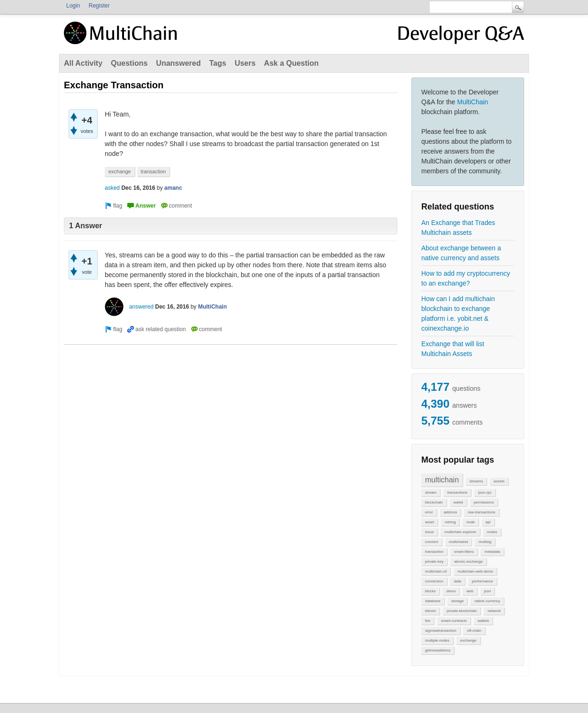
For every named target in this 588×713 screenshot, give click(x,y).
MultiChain (472, 102)
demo (451, 591)
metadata (492, 552)
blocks (430, 591)
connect (432, 542)
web (470, 591)
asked (112, 188)
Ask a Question (291, 63)
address (450, 512)
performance (483, 581)
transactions (457, 492)
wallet (458, 502)
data (457, 581)
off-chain (474, 631)
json (488, 591)
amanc (173, 188)
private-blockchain (462, 611)
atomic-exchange (468, 562)
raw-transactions (482, 512)
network (494, 611)
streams (476, 481)
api (488, 522)
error (429, 512)
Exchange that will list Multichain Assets (453, 349)
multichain (442, 480)
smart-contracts (454, 621)
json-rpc (485, 492)
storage (458, 601)
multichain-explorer (460, 532)
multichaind (458, 542)
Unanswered (178, 63)
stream (431, 492)
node (471, 522)
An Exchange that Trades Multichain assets (458, 228)
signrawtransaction (441, 631)
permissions (484, 502)
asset (429, 522)
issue (429, 532)
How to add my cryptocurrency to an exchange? (466, 278)
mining (450, 522)
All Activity (83, 63)
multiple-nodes (437, 640)
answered (141, 307)
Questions (129, 63)
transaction (434, 552)
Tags (217, 63)
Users (245, 63)
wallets (483, 621)
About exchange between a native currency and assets (461, 253)
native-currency (487, 601)
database (433, 601)
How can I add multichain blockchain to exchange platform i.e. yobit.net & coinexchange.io (458, 314)
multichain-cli (436, 571)
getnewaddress (438, 650)
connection (434, 581)
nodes (492, 532)
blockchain (434, 502)
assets (499, 481)
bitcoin (430, 611)
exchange (468, 640)
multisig (485, 542)
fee (428, 621)
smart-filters (464, 552)
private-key (434, 562)
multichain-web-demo (475, 571)
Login (73, 6)
